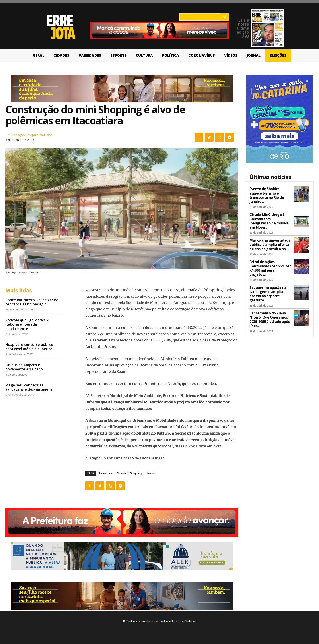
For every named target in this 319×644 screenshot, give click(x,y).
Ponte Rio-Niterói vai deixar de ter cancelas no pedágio (32, 302)
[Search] (225, 17)
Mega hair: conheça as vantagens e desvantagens (29, 387)
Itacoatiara (106, 473)
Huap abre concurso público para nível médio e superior (29, 347)
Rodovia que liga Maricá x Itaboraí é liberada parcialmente (27, 324)
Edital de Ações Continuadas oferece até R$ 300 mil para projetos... (270, 268)
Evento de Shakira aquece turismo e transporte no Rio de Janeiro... (267, 195)
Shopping (136, 473)
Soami (151, 473)
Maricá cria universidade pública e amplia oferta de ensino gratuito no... (270, 245)
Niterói (121, 473)
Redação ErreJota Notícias (32, 135)
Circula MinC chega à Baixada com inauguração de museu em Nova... (269, 221)
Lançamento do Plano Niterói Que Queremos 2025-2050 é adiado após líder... (270, 320)
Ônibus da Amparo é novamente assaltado (24, 367)
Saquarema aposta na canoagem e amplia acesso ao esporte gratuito (268, 294)
